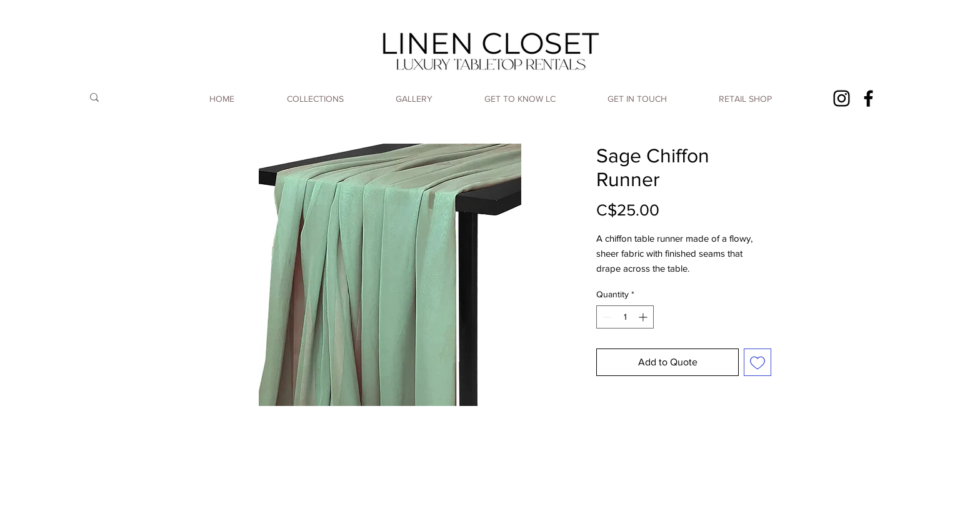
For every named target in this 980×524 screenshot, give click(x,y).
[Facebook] (868, 98)
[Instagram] (842, 98)
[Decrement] (606, 317)
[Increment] (644, 317)
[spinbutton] (625, 317)
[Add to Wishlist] (757, 362)
